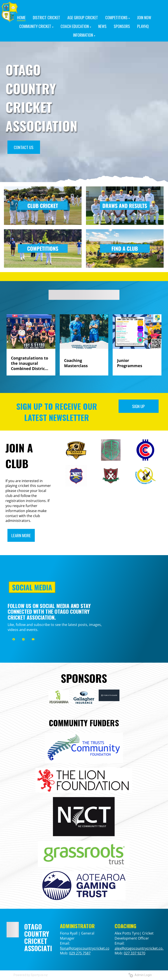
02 (126, 953)
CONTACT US (24, 147)
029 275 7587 (80, 953)
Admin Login (140, 975)
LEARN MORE (21, 535)
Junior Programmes (130, 363)
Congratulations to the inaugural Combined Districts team (30, 363)
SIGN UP (138, 406)
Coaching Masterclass (76, 363)
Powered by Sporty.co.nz (31, 975)
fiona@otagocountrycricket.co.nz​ (87, 948)
